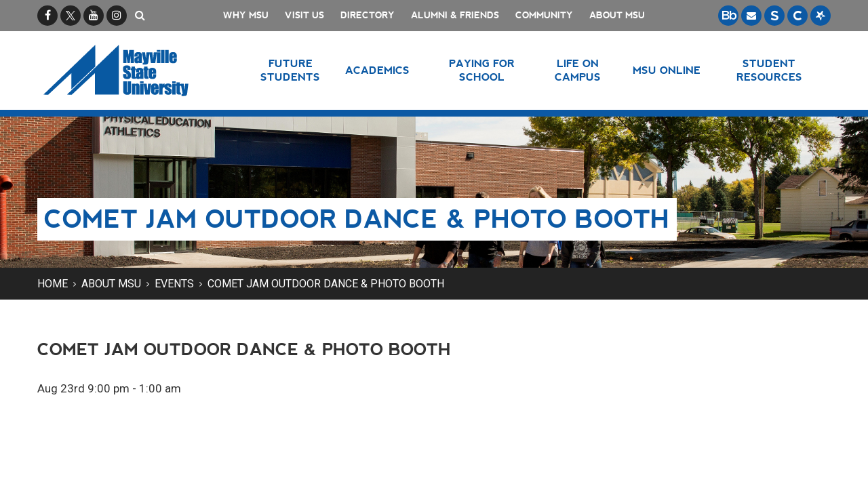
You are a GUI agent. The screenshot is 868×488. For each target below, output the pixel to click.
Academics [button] (377, 70)
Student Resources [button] (769, 70)
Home (53, 284)
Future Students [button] (290, 70)
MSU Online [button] (667, 70)
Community (544, 15)
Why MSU (246, 15)
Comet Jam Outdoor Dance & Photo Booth (326, 284)
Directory (368, 15)
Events (174, 284)
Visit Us (304, 15)
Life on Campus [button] (578, 70)
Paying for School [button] (482, 70)
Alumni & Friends (455, 15)
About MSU (617, 15)
